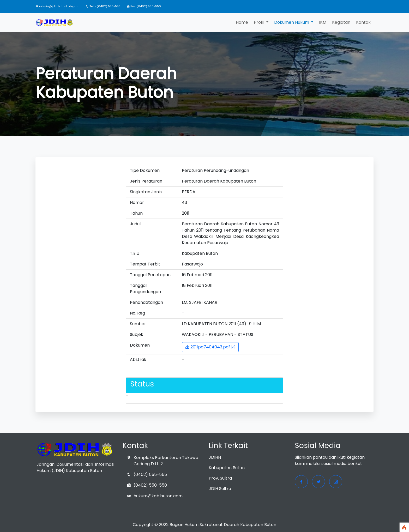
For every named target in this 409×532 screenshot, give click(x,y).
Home (242, 22)
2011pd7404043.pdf (210, 347)
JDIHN (215, 457)
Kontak (363, 22)
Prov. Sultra (220, 478)
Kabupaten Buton (227, 468)
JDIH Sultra (220, 489)
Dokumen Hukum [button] (292, 22)
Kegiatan (341, 22)
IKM (323, 22)
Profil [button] (260, 22)
